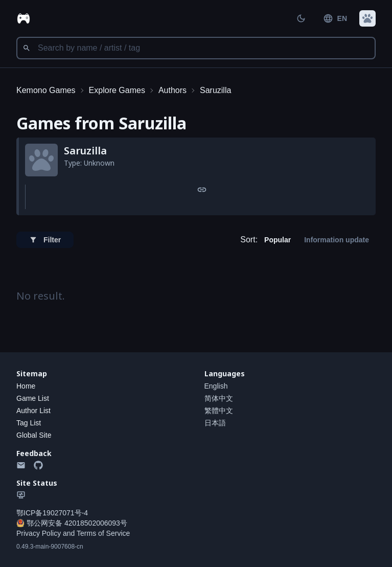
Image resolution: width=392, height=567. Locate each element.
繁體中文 (219, 411)
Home (26, 386)
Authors (172, 90)
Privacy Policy (39, 533)
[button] (367, 18)
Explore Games (117, 90)
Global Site (34, 435)
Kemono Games (46, 90)
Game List (33, 398)
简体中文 (219, 398)
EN (335, 18)
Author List (33, 411)
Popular (278, 240)
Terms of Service (103, 533)
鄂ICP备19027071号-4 (52, 513)
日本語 (215, 423)
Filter (45, 240)
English (216, 386)
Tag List (29, 423)
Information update (337, 240)
